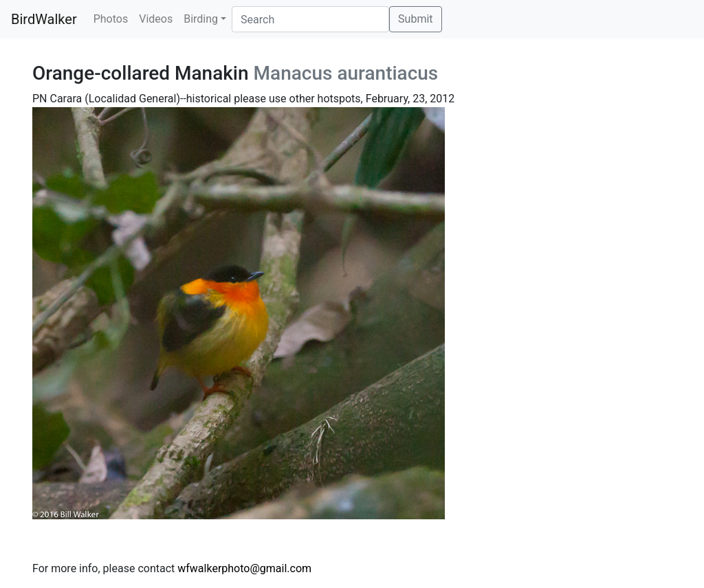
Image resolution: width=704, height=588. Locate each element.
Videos (156, 19)
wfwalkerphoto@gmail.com (244, 568)
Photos (111, 19)
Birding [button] (201, 19)
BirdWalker (44, 19)
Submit (415, 19)
